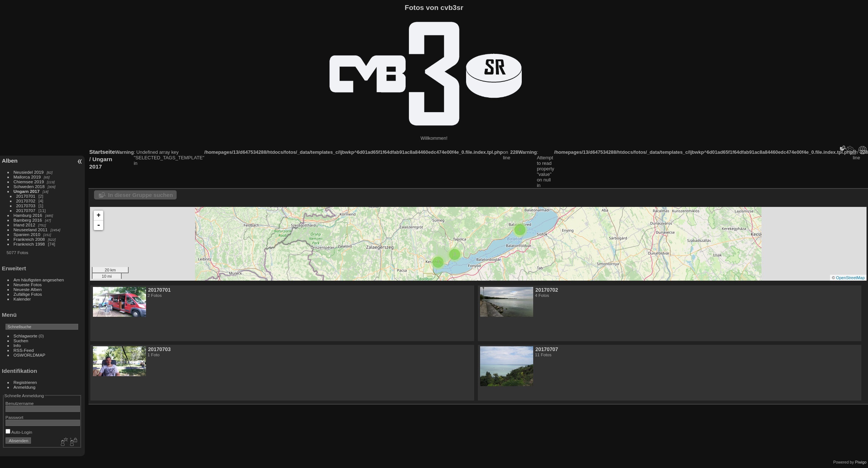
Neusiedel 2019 (29, 172)
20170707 (26, 210)
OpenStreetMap (850, 278)
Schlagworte (26, 336)
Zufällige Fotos (28, 294)
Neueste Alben (28, 289)
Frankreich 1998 (29, 244)
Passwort (14, 417)
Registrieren (25, 382)
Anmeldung (25, 387)
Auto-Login (19, 432)
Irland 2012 (25, 225)
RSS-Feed (24, 350)
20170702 (26, 201)
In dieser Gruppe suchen (140, 195)
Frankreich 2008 (29, 239)
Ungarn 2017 (27, 191)
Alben (10, 161)
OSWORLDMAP (29, 355)
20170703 (26, 206)
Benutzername (20, 403)
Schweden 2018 (29, 186)
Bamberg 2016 (28, 220)
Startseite (102, 152)
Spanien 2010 (27, 234)
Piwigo (861, 462)
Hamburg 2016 (28, 215)
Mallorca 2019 (27, 177)
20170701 (26, 196)
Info (17, 345)
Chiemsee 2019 (29, 182)
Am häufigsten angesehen (39, 280)
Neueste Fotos (28, 285)
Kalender (22, 299)
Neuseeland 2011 (31, 230)
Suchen (21, 341)
